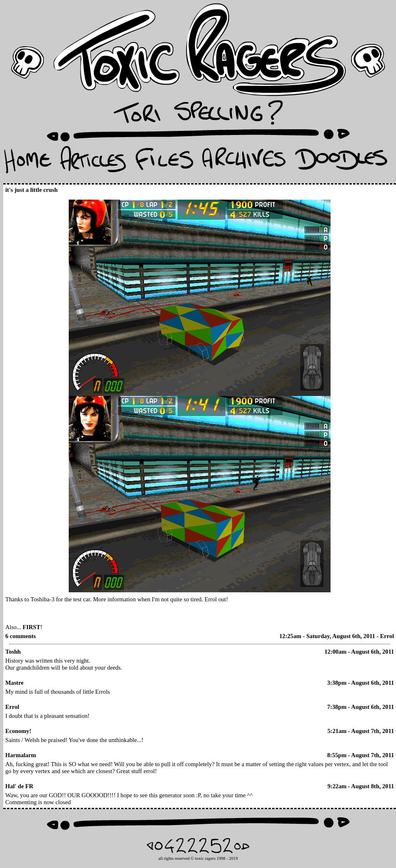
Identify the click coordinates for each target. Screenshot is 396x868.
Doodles (341, 162)
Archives (244, 162)
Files (164, 162)
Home (28, 162)
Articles (93, 162)
